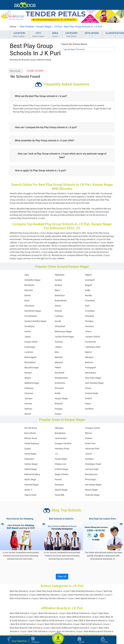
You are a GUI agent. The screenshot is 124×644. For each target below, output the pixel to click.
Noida (58, 393)
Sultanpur (29, 388)
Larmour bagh (92, 469)
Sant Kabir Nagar (93, 378)
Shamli (28, 414)
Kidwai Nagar (31, 469)
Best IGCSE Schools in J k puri (95, 624)
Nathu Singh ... (31, 479)
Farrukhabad (31, 316)
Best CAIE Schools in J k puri (42, 631)
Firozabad (90, 311)
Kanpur (58, 414)
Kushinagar (30, 347)
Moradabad (30, 362)
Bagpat (89, 285)
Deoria (58, 306)
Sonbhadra (60, 383)
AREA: (55, 35)
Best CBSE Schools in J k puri (23, 613)
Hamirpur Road (62, 449)
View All (62, 577)
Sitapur (28, 378)
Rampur (28, 373)
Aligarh (88, 275)
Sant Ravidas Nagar (94, 383)
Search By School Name (74, 44)
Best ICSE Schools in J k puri (52, 613)
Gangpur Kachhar (63, 443)
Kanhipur (89, 459)
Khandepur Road (93, 464)
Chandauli (90, 301)
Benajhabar (60, 433)
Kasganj (59, 409)
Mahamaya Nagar (63, 331)
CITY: (39, 35)
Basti (27, 301)
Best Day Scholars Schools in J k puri (57, 598)
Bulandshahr (61, 301)
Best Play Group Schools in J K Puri (83, 27)
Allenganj (59, 428)
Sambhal (89, 409)
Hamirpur (90, 326)
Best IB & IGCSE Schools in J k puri (27, 624)
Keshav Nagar (31, 464)
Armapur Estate (92, 428)
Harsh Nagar (30, 454)
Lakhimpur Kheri (93, 347)
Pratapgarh (90, 368)
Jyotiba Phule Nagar (64, 337)
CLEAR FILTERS (35, 71)
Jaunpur (28, 398)
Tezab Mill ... (60, 495)
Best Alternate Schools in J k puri (50, 617)
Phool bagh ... (92, 479)
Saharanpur (91, 373)
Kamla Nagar (61, 459)
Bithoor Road (31, 438)
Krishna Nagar (62, 469)
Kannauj (59, 342)
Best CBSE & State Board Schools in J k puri (94, 621)
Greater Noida (92, 393)
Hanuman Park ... (93, 449)
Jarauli (88, 454)
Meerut (88, 352)
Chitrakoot (29, 306)
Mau (57, 352)
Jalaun (28, 337)
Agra (27, 275)
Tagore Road (30, 495)
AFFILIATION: (92, 35)
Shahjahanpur (61, 378)
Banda (28, 295)
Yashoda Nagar (92, 495)
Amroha (28, 404)
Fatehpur (59, 316)
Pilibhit (58, 368)
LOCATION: (19, 35)
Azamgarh (90, 280)
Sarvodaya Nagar (93, 485)
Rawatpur (59, 485)
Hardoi (28, 331)
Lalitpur (58, 347)
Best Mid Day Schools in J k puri (52, 595)
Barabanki (29, 285)
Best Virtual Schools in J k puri (24, 598)
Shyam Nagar (91, 490)
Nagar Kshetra (62, 474)
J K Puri (58, 27)
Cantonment (61, 438)
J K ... (57, 454)
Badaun (58, 285)
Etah (87, 306)
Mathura (89, 362)
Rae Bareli (59, 373)
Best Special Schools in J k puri (90, 598)
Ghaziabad (60, 326)
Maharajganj (30, 357)
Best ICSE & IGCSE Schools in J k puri (62, 624)
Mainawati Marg (32, 474)
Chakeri (89, 438)
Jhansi (88, 331)
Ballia (88, 290)
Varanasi (29, 393)
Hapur (88, 404)
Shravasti (59, 388)
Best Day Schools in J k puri (23, 591)
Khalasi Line (60, 464)
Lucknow (29, 352)
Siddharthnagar (32, 383)
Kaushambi (90, 342)
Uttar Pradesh (27, 27)
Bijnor (57, 290)
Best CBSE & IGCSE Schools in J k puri (54, 621)
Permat (58, 479)
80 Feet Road (31, 428)
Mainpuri (59, 362)
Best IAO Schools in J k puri (69, 631)
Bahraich (29, 290)
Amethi (88, 398)
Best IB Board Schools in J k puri (82, 613)
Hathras (28, 409)
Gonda (58, 321)
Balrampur (60, 295)
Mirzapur (89, 357)
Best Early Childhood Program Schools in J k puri (74, 628)
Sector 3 (28, 490)
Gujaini (28, 449)
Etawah (58, 311)
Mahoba (59, 357)
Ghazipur (89, 321)
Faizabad (89, 316)
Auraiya (58, 280)
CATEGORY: (72, 35)
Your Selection (21, 641)
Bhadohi (59, 404)
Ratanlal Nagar (32, 485)
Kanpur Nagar (44, 27)
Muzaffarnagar (32, 368)
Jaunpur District (93, 337)
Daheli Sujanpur (32, 443)
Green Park (90, 443)
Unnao (88, 388)
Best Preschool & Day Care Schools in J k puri (90, 595)
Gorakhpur (29, 326)
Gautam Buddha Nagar (35, 321)
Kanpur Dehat (31, 342)
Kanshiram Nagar (33, 311)
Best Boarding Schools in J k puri (87, 591)
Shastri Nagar (61, 490)
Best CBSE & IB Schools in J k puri (83, 617)
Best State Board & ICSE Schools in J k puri (30, 628)
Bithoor (89, 433)
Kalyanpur (29, 459)
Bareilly (88, 295)
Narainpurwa (91, 474)
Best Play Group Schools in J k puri (53, 591)
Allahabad (59, 275)
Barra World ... (31, 433)
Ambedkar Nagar (32, 280)
